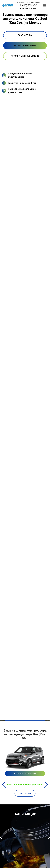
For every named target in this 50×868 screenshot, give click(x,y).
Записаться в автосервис (25, 774)
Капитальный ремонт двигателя (25, 785)
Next (46, 785)
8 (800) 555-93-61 (29, 5)
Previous (4, 785)
